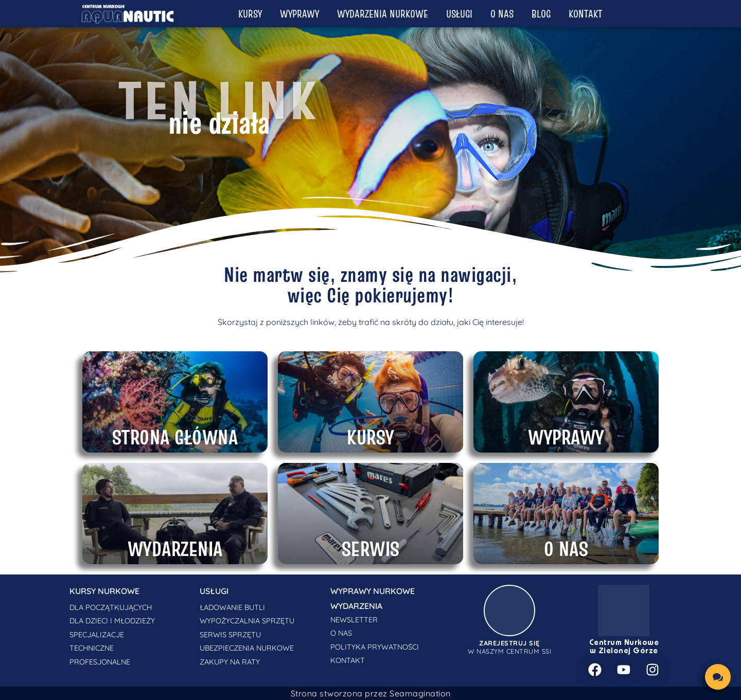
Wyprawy (299, 14)
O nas (502, 14)
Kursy (250, 14)
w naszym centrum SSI (509, 647)
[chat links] (718, 677)
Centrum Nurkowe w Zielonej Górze (624, 647)
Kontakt (585, 14)
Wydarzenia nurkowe (383, 14)
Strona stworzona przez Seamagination (371, 693)
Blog (541, 14)
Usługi (459, 14)
